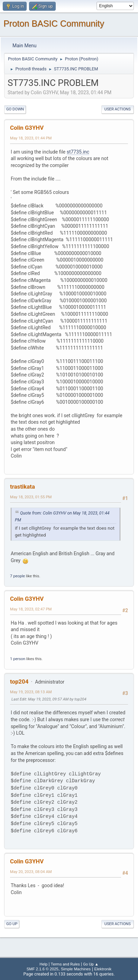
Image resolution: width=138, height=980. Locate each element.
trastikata (22, 487)
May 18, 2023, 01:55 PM (31, 497)
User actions (118, 109)
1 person (18, 659)
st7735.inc (78, 152)
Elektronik (103, 969)
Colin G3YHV (27, 128)
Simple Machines (76, 969)
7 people (17, 576)
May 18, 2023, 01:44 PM (31, 138)
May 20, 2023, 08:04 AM (31, 872)
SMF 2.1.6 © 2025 (43, 969)
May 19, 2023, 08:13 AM (31, 692)
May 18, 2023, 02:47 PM (31, 609)
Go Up (12, 924)
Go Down (15, 109)
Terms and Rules (65, 964)
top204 (19, 682)
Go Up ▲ (91, 964)
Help (43, 964)
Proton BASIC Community (54, 23)
